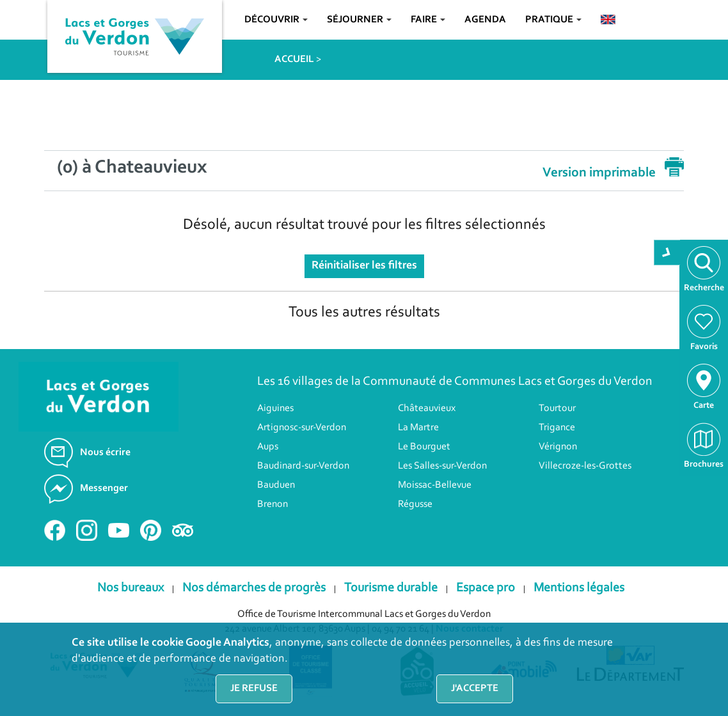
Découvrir (276, 20)
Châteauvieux (427, 409)
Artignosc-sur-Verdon (302, 428)
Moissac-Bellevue (435, 485)
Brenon (273, 504)
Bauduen (276, 485)
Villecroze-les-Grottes (585, 466)
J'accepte (475, 689)
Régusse (415, 504)
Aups (268, 447)
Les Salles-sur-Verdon (442, 466)
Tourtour (557, 409)
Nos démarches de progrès (254, 588)
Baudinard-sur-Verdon (303, 466)
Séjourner (359, 20)
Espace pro (486, 588)
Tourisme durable (391, 588)
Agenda (485, 20)
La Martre (418, 428)
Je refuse (254, 689)
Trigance (557, 428)
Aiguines (275, 409)
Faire (428, 20)
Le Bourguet (424, 447)
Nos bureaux (131, 588)
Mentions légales (579, 588)
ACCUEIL (294, 59)
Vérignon (558, 447)
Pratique (553, 20)
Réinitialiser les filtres (364, 266)
